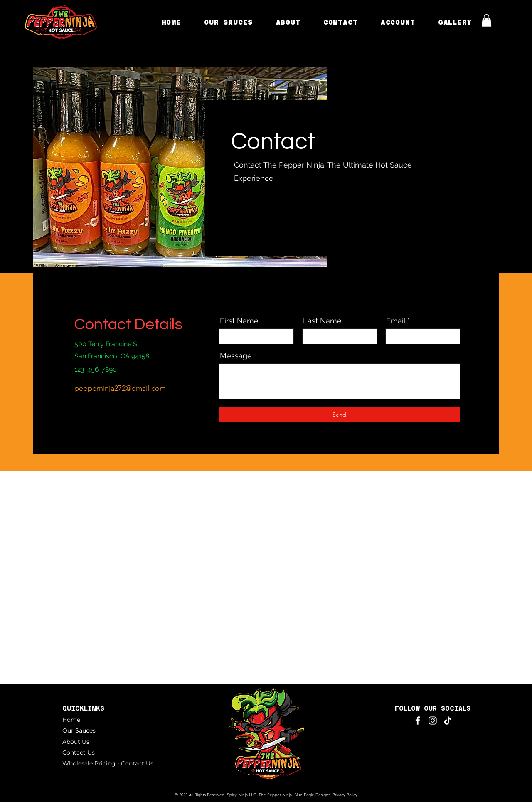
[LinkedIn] (262, 218)
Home (71, 720)
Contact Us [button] (79, 753)
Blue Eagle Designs (312, 795)
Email (396, 321)
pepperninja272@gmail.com (120, 388)
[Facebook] (239, 218)
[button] (288, 22)
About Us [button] (76, 742)
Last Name (322, 321)
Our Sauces (79, 730)
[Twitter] (250, 218)
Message (236, 356)
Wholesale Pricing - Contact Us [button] (108, 763)
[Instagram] (274, 218)
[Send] (339, 415)
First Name (239, 321)
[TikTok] (448, 721)
